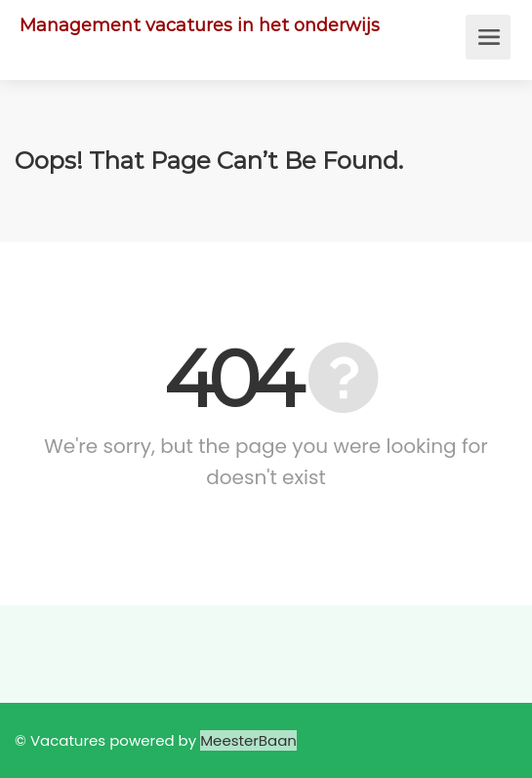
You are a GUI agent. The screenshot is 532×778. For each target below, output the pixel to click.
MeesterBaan (248, 740)
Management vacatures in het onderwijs (200, 25)
